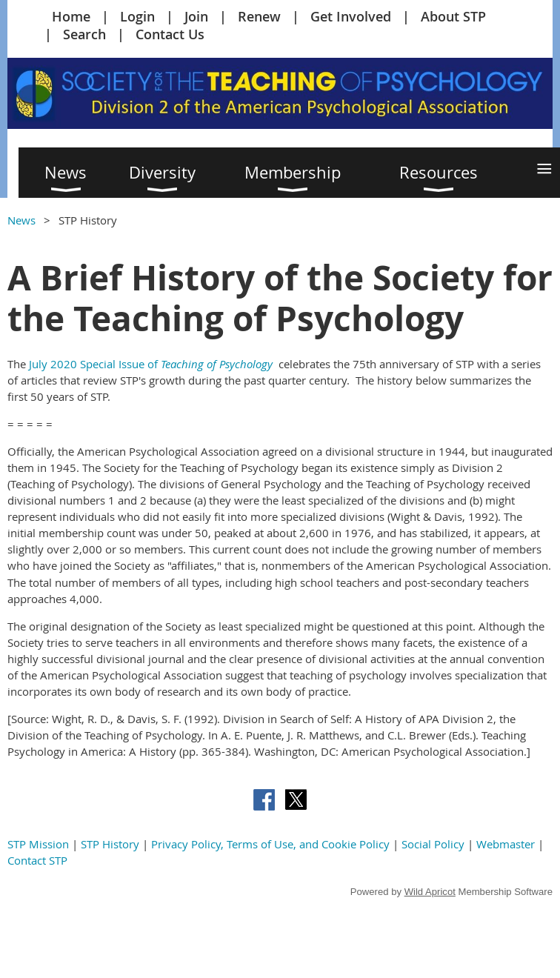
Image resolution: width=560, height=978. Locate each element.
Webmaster (506, 844)
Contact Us (170, 34)
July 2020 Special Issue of (151, 364)
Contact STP (37, 860)
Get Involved (351, 16)
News (21, 220)
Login (137, 16)
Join (196, 16)
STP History (110, 844)
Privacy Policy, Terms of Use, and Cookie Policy (270, 844)
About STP (453, 16)
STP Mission (38, 844)
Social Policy (433, 844)
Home (71, 16)
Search (84, 34)
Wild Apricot (430, 892)
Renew (259, 16)
